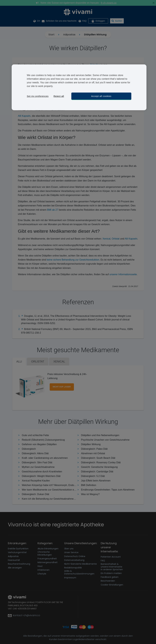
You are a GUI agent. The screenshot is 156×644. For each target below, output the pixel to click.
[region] (79, 87)
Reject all (59, 96)
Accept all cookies (101, 96)
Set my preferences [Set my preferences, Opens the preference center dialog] (38, 96)
